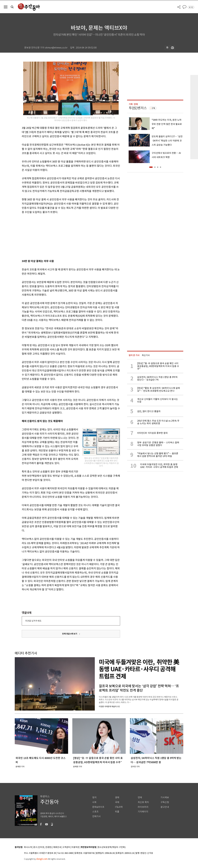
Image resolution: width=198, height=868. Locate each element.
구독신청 (165, 802)
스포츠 (95, 812)
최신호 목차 (143, 802)
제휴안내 (57, 847)
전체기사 (96, 816)
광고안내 (165, 807)
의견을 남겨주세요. (33, 621)
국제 (117, 802)
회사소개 (28, 847)
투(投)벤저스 (138, 108)
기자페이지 (143, 812)
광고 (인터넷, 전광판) (43, 847)
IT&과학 (119, 807)
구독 (153, 108)
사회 (94, 802)
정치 (94, 797)
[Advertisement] (64, 236)
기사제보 (165, 797)
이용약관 (75, 847)
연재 (140, 797)
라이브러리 (143, 807)
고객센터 (66, 847)
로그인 (191, 7)
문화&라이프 (98, 807)
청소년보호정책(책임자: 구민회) (112, 847)
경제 (117, 797)
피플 (117, 812)
